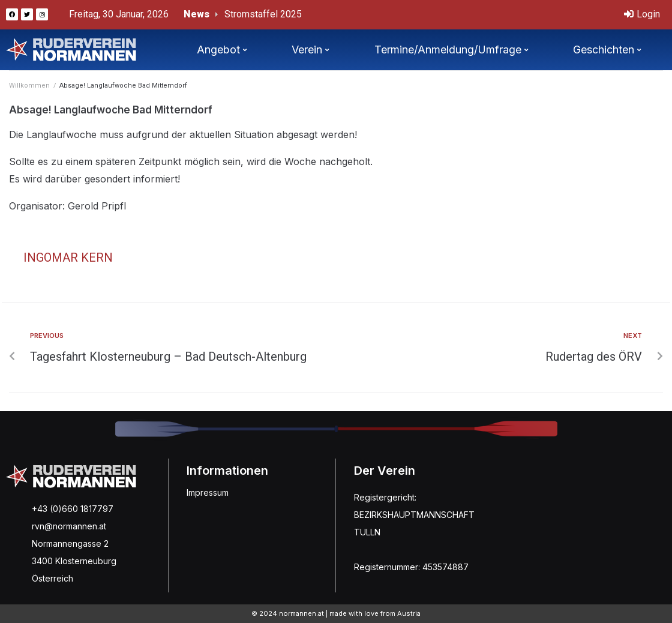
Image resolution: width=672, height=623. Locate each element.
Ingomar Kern (68, 257)
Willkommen (29, 86)
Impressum (208, 492)
